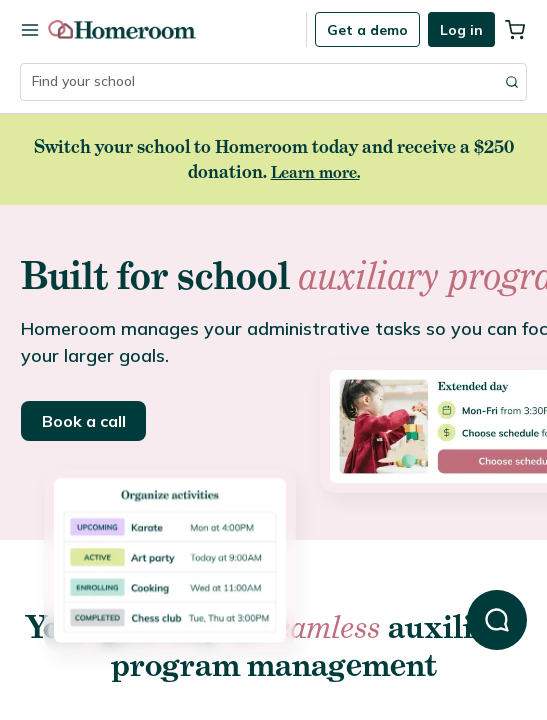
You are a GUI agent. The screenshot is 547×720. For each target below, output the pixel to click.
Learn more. (315, 171)
